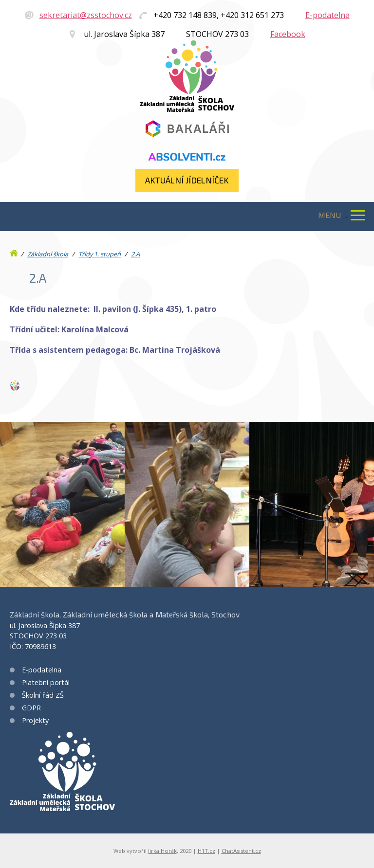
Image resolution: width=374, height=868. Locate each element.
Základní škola (48, 254)
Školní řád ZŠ (43, 695)
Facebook (288, 34)
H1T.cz (206, 851)
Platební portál (46, 682)
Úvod (15, 251)
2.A (135, 254)
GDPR (31, 708)
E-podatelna (327, 15)
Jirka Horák (162, 851)
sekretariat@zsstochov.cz (86, 15)
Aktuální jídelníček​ (187, 180)
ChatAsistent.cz (241, 851)
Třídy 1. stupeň (100, 254)
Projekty (35, 720)
